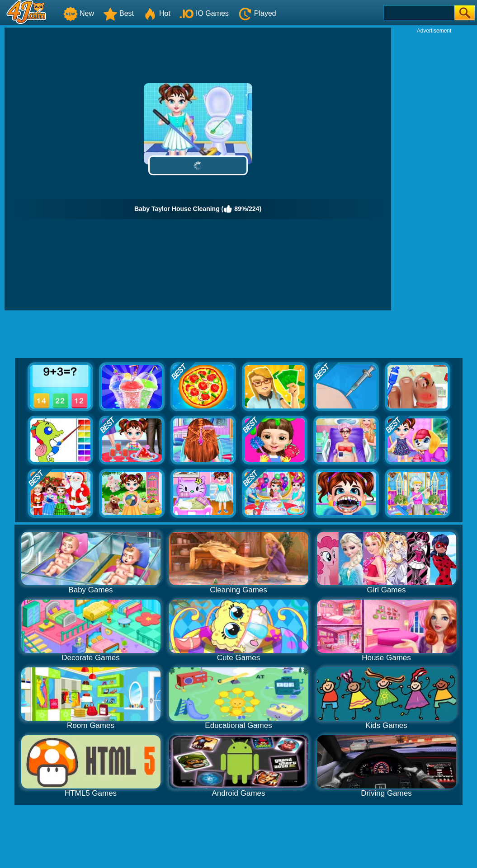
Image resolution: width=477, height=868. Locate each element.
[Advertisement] (434, 170)
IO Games (204, 13)
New (79, 13)
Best (118, 13)
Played (257, 13)
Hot (157, 13)
